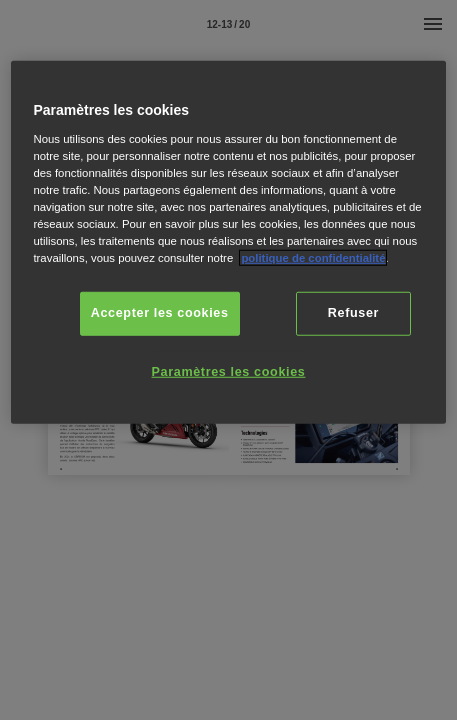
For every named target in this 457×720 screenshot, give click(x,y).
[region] (228, 242)
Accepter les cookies (160, 313)
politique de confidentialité (313, 258)
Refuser (353, 313)
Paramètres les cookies (229, 371)
